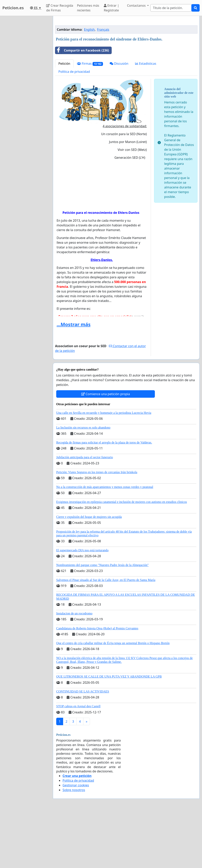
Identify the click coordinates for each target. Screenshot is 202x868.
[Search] (171, 8)
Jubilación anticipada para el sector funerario (85, 512)
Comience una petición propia (106, 449)
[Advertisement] (126, 50)
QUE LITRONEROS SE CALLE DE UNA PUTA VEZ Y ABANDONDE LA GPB (109, 732)
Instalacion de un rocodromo (74, 668)
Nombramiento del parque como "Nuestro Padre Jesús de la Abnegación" (102, 620)
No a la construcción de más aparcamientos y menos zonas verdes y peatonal (105, 542)
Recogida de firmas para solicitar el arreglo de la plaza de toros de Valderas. (104, 498)
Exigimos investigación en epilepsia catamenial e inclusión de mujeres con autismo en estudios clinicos (122, 557)
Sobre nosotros (74, 845)
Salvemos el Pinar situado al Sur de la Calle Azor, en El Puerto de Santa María (106, 635)
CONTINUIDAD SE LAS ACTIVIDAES (83, 747)
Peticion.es (13, 8)
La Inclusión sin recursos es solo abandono (83, 483)
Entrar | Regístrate (111, 8)
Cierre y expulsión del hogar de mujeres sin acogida (89, 572)
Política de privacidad (74, 127)
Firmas (90, 119)
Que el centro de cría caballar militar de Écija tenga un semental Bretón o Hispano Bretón (113, 698)
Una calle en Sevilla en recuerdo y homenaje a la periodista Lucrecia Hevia (104, 468)
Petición (64, 119)
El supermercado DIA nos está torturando (82, 605)
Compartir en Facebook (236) (82, 105)
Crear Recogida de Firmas (60, 8)
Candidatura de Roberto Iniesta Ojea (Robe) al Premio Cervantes (97, 683)
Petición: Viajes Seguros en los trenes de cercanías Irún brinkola (97, 527)
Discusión (119, 119)
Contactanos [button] (137, 6)
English (89, 85)
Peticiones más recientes (88, 8)
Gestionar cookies (76, 840)
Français (103, 85)
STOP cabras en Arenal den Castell (78, 761)
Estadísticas (146, 119)
